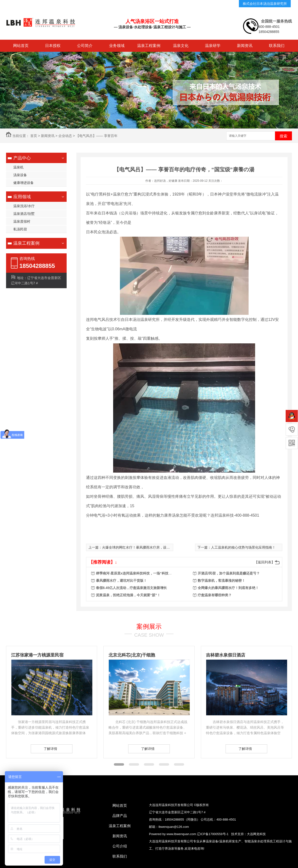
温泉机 (18, 167)
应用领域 (22, 197)
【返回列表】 (265, 562)
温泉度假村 (22, 221)
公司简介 (85, 46)
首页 (34, 136)
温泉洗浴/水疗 (24, 206)
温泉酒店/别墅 (24, 214)
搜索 (283, 136)
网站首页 (21, 46)
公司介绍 (120, 846)
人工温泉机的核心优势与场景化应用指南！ (243, 547)
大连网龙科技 (256, 834)
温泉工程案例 (149, 46)
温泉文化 (181, 46)
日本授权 (53, 46)
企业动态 (65, 136)
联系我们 (277, 46)
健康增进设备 (24, 183)
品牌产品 (120, 816)
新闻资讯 (245, 46)
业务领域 (117, 46)
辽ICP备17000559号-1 (213, 834)
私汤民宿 (20, 229)
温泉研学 (213, 46)
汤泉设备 (20, 175)
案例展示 (149, 626)
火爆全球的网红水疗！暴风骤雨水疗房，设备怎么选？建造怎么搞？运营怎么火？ (163, 547)
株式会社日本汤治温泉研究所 (265, 4)
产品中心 (22, 158)
